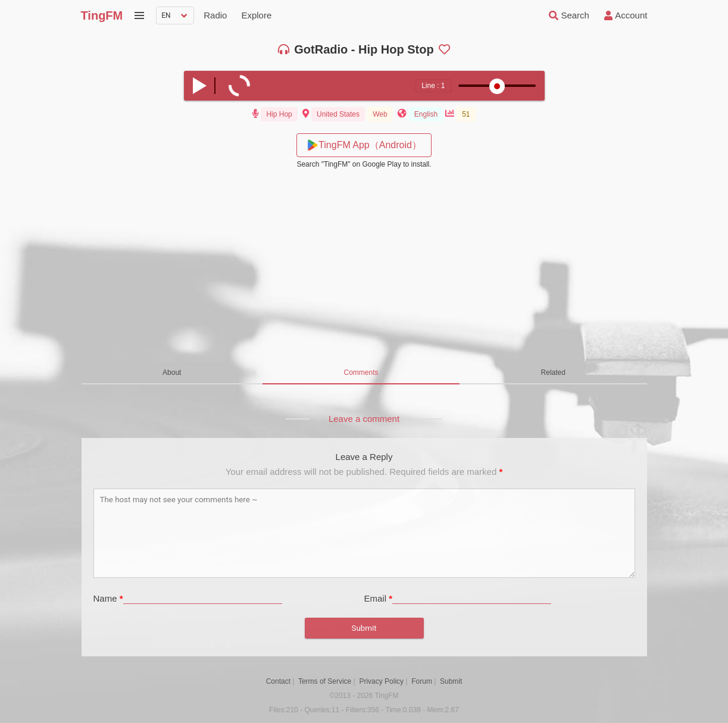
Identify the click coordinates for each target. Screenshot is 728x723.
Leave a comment (364, 419)
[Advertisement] (364, 267)
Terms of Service (325, 681)
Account (624, 15)
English (426, 114)
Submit (451, 681)
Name (108, 598)
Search (568, 15)
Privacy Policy (381, 681)
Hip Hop (279, 114)
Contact (278, 681)
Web (380, 114)
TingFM (102, 15)
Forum (422, 681)
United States (338, 114)
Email (379, 598)
